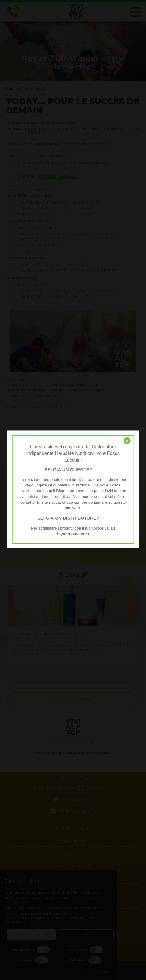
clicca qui (71, 502)
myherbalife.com (73, 534)
